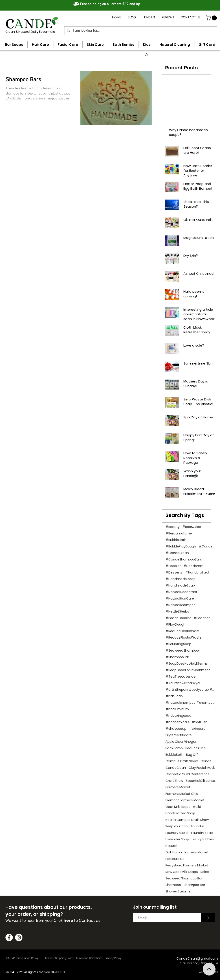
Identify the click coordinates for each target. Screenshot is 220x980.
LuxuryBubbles (203, 839)
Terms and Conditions (89, 958)
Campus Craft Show (182, 761)
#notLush (200, 722)
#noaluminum (177, 709)
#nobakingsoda (178, 716)
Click (59, 921)
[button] (212, 18)
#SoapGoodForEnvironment (188, 670)
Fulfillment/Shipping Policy (58, 958)
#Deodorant (194, 566)
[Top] (209, 969)
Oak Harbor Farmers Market (187, 852)
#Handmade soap (180, 579)
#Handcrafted (197, 572)
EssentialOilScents (200, 781)
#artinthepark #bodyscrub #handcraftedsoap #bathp (190, 690)
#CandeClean (177, 553)
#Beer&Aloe (192, 527)
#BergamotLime (179, 533)
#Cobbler (173, 566)
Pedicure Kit (175, 859)
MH (216, 972)
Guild (197, 807)
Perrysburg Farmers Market (187, 865)
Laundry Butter (177, 833)
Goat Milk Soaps (178, 807)
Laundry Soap (202, 833)
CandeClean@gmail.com (197, 958)
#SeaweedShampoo (182, 651)
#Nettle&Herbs (177, 612)
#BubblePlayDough (181, 546)
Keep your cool (177, 826)
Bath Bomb (174, 748)
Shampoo (173, 885)
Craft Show (174, 781)
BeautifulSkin (196, 748)
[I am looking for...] (140, 31)
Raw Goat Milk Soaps (182, 872)
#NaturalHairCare (180, 599)
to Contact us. (87, 921)
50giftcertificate (179, 735)
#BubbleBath (176, 540)
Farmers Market (178, 787)
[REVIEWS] (168, 17)
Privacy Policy (113, 958)
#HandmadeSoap (180, 586)
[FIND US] (150, 17)
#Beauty (173, 527)
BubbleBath (174, 755)
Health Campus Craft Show (187, 820)
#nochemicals (177, 722)
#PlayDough (175, 625)
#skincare (197, 729)
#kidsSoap (174, 696)
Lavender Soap (177, 839)
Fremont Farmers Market (185, 800)
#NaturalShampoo (180, 605)
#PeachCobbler (178, 618)
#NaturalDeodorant (181, 592)
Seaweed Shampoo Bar (184, 878)
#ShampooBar (177, 657)
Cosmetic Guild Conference (188, 774)
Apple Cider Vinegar (181, 742)
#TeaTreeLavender (181, 677)
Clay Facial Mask (202, 768)
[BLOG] (132, 17)
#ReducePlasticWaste (184, 638)
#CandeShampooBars (184, 559)
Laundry (197, 826)
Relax (205, 872)
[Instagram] (19, 937)
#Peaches (202, 618)
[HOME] (117, 17)
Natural (171, 846)
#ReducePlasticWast (183, 631)
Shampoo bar (194, 885)
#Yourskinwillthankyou (183, 683)
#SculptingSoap (178, 644)
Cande (206, 761)
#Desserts (174, 572)
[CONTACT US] (190, 17)
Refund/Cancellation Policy (22, 958)
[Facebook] (9, 937)
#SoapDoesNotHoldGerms (187, 664)
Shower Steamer (179, 891)
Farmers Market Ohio (182, 794)
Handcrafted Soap (180, 813)
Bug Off (192, 755)
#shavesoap (176, 729)
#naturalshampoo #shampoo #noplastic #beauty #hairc (190, 703)
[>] (208, 918)
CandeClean (176, 768)
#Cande (206, 546)
